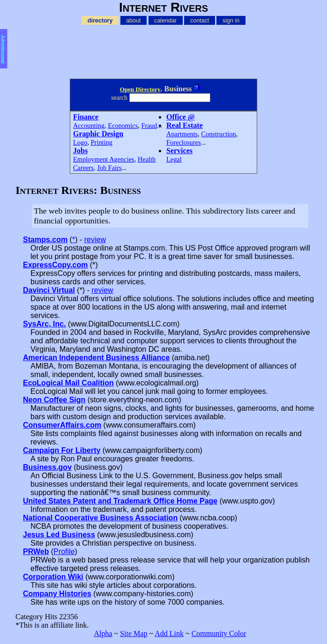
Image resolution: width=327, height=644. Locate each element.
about (133, 20)
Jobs (80, 151)
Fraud (149, 126)
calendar (165, 20)
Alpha (103, 633)
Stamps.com (45, 240)
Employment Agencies (104, 159)
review (95, 240)
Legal (174, 159)
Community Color (219, 633)
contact (200, 20)
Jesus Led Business (59, 535)
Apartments (182, 134)
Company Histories (57, 594)
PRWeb (36, 551)
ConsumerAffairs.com (62, 425)
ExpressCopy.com (55, 265)
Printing (102, 142)
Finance (86, 117)
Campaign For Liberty (62, 450)
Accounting (89, 126)
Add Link (169, 633)
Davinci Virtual (49, 290)
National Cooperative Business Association (100, 518)
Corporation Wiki (53, 577)
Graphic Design (98, 134)
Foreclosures (184, 142)
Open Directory (140, 89)
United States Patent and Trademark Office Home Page (120, 501)
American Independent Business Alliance (96, 358)
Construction (218, 134)
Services (179, 151)
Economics (123, 126)
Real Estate (185, 125)
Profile (64, 551)
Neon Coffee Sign (54, 400)
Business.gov (47, 467)
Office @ (181, 117)
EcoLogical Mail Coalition (68, 383)
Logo (80, 142)
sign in (231, 20)
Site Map (134, 633)
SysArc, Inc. (45, 324)
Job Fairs (109, 168)
